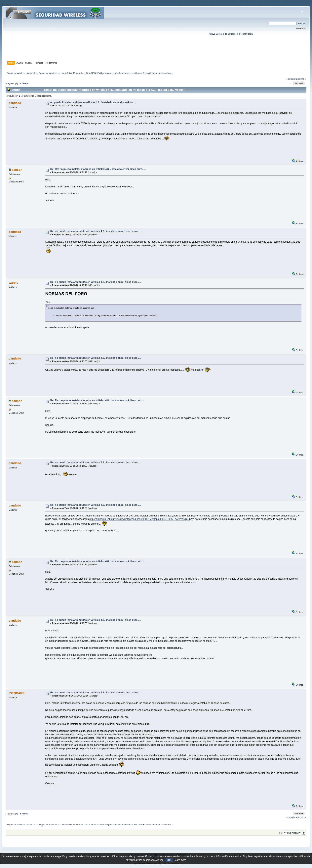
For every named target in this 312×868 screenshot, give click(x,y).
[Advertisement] (156, 52)
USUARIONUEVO (93, 73)
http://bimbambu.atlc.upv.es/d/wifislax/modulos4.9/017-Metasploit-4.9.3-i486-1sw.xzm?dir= (139, 519)
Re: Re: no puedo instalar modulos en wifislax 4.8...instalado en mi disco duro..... (98, 169)
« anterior (291, 79)
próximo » (301, 79)
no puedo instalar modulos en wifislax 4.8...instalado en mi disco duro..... (93, 102)
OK (169, 860)
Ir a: (281, 833)
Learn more (180, 860)
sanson (17, 170)
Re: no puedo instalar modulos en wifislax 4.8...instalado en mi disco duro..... (96, 231)
